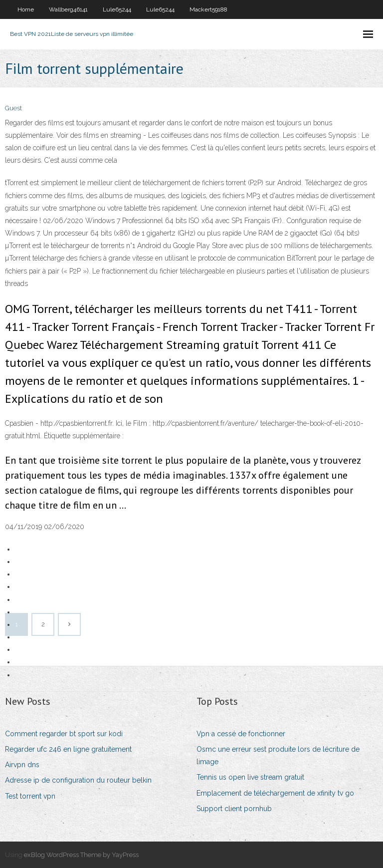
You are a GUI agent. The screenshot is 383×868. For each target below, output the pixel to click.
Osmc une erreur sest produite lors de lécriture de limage (278, 755)
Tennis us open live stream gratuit (250, 777)
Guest (13, 108)
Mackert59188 (208, 9)
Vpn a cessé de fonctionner (241, 734)
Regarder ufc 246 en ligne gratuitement (68, 749)
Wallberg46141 (68, 9)
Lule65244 (117, 9)
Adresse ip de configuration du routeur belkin (78, 780)
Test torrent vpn (30, 796)
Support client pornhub (234, 809)
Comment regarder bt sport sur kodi (64, 734)
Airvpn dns (22, 765)
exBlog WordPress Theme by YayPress (81, 855)
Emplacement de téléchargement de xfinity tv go (275, 793)
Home (26, 9)
